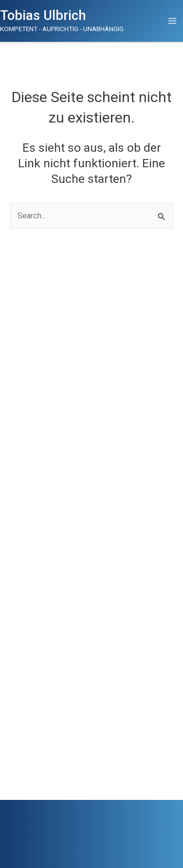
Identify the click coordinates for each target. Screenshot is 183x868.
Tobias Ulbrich (43, 16)
